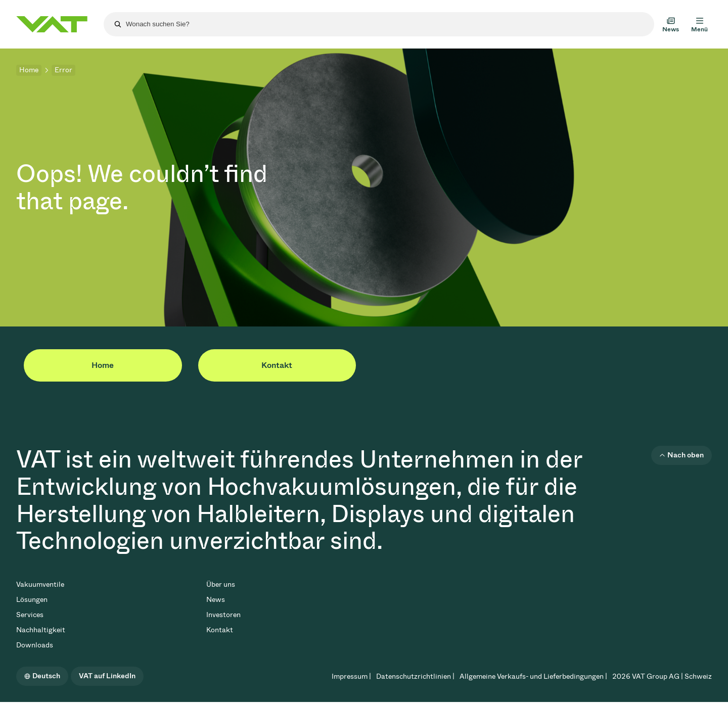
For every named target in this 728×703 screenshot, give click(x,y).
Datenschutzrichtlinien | (415, 676)
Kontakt (277, 365)
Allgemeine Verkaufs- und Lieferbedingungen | (533, 676)
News (216, 600)
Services (30, 615)
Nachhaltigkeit (41, 630)
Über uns (221, 584)
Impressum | (351, 676)
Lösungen (32, 600)
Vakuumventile (40, 584)
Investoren (223, 615)
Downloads (35, 645)
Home (29, 70)
